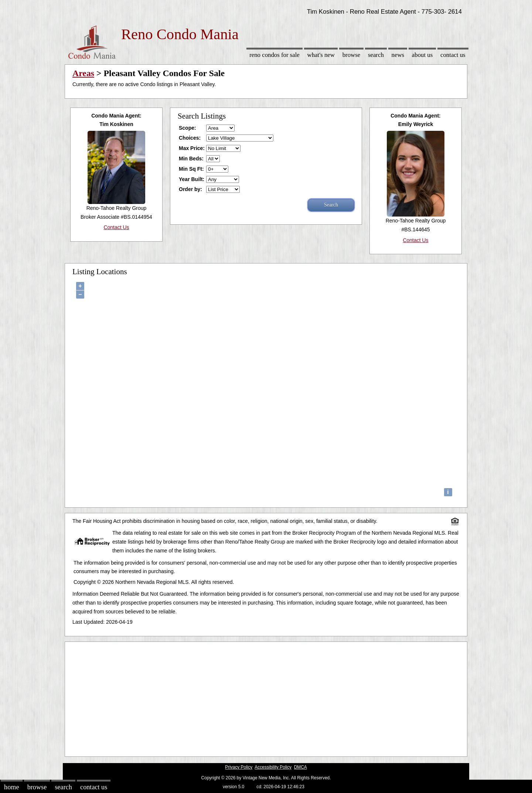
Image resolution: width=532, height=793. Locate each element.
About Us (422, 55)
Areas (83, 73)
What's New (321, 55)
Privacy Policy (239, 767)
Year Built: (192, 179)
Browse (351, 55)
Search (376, 55)
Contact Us (453, 55)
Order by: (190, 189)
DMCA (301, 767)
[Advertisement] (266, 697)
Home (11, 787)
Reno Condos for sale (274, 55)
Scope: (187, 128)
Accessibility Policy (273, 767)
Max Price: (192, 148)
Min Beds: (191, 159)
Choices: (190, 138)
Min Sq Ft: (191, 169)
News (398, 55)
